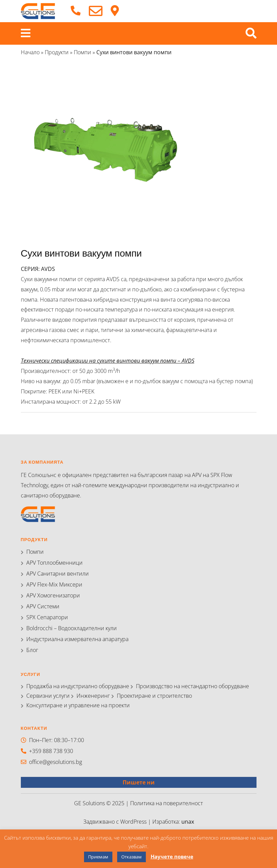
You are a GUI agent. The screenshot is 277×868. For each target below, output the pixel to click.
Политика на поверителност (167, 803)
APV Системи (43, 606)
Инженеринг (93, 696)
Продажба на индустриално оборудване (78, 686)
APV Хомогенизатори (53, 595)
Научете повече (172, 856)
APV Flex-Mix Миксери (54, 584)
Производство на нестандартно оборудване (192, 686)
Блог (32, 650)
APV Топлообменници (54, 563)
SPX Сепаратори (47, 617)
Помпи (82, 52)
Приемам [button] (98, 857)
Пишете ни (139, 782)
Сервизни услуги (48, 696)
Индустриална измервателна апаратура (77, 639)
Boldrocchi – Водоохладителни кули (72, 628)
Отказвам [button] (131, 857)
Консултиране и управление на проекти (78, 705)
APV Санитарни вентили (58, 574)
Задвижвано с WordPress (116, 822)
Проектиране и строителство (154, 696)
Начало (30, 52)
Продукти (57, 52)
